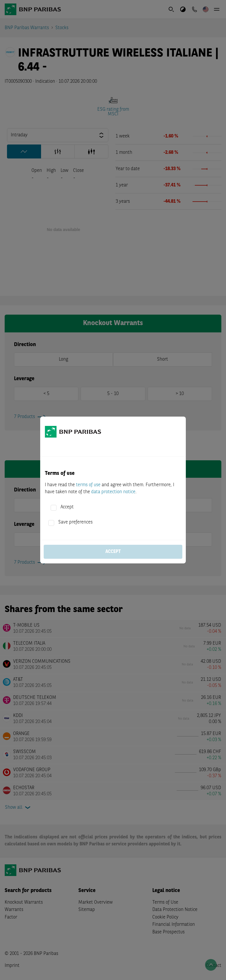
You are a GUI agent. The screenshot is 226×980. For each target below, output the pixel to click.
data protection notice (113, 492)
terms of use (88, 485)
